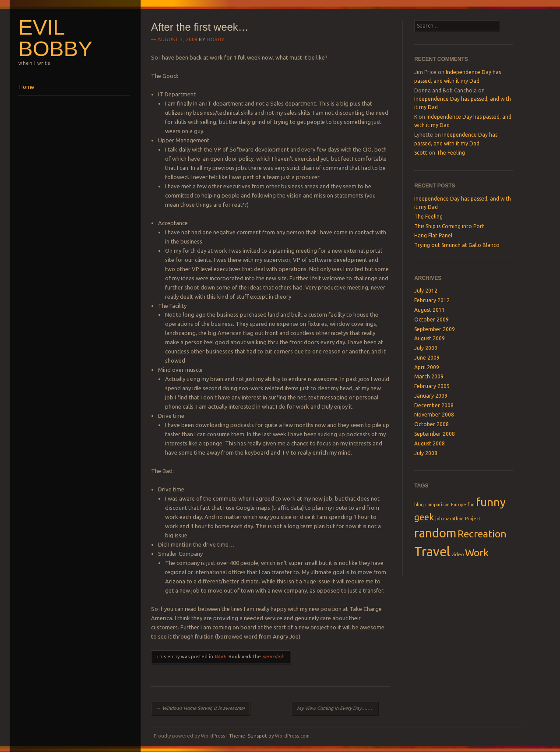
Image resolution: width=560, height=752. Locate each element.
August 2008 (430, 443)
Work (220, 657)
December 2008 (434, 405)
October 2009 (431, 320)
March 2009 (429, 376)
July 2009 (426, 348)
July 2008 (426, 453)
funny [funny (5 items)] (491, 502)
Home (27, 87)
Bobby (216, 39)
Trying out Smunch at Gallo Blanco (457, 245)
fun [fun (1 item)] (471, 505)
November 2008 (434, 415)
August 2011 (430, 310)
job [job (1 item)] (438, 519)
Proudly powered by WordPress (189, 736)
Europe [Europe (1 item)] (459, 505)
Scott (421, 153)
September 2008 (435, 434)
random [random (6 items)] (435, 533)
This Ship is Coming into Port (449, 226)
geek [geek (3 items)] (424, 517)
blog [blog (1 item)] (419, 505)
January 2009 (431, 396)
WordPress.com (292, 736)
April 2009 (427, 367)
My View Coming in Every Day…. (335, 708)
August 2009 (430, 338)
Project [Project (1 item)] (473, 519)
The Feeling (451, 153)
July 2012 (426, 291)
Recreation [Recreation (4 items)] (482, 533)
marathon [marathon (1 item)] (453, 519)
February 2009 (432, 386)
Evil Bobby (55, 38)
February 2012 (432, 300)
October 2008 (431, 424)
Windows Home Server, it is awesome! (201, 708)
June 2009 (427, 358)
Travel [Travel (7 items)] (432, 552)
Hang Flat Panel (433, 235)
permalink (273, 657)
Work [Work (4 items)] (477, 552)
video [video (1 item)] (458, 554)
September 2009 (435, 329)
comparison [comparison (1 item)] (437, 505)
